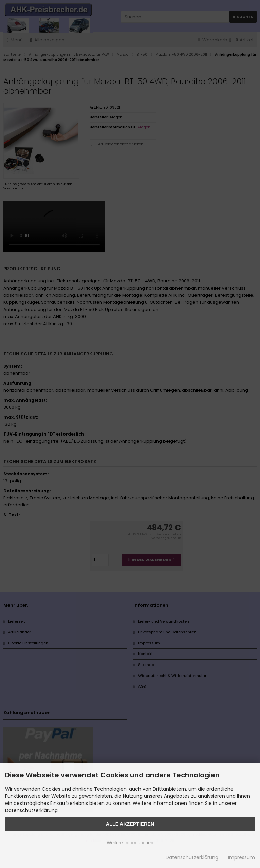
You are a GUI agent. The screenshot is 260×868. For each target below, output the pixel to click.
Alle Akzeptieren (130, 824)
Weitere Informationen (130, 843)
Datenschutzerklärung (192, 857)
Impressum (242, 857)
